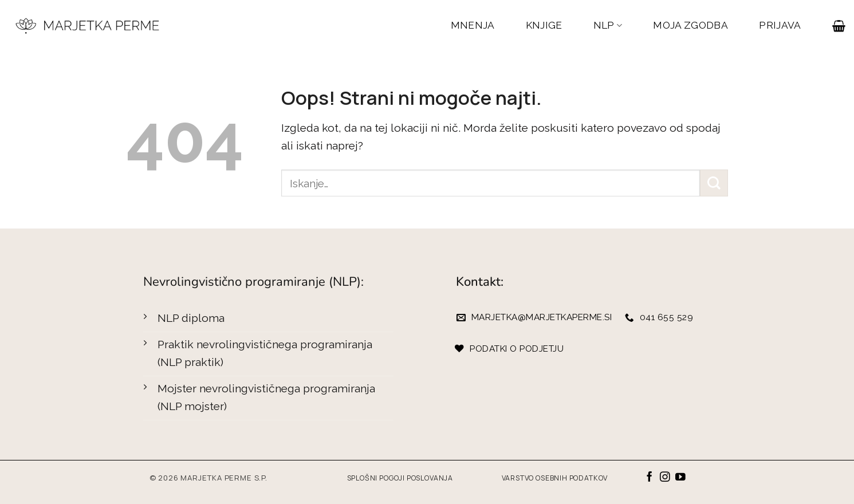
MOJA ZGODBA (690, 25)
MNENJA (473, 25)
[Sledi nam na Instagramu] (665, 478)
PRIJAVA (780, 25)
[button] (839, 26)
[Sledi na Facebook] (650, 478)
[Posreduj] (714, 183)
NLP (608, 25)
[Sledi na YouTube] (680, 478)
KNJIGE (544, 25)
